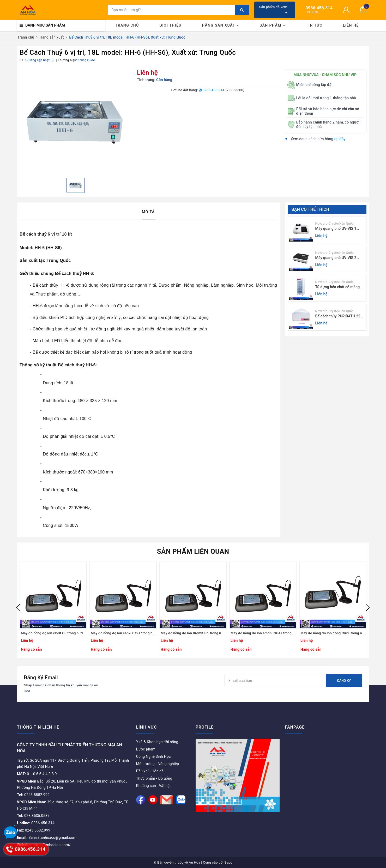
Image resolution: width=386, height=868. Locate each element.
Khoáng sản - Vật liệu (154, 786)
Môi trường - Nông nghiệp (158, 764)
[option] (76, 122)
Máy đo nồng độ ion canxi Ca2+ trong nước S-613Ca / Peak (123, 633)
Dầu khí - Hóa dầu (151, 771)
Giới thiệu (170, 25)
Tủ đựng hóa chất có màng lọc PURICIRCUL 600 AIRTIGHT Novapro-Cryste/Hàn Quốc (338, 287)
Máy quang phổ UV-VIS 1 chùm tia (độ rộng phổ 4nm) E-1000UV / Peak (339, 229)
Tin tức (314, 25)
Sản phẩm (272, 25)
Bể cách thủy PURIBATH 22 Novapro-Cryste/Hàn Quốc (338, 316)
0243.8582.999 (33, 795)
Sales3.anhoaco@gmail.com (47, 838)
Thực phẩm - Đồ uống (154, 778)
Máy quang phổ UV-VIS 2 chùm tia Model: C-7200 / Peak (336, 258)
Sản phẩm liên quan (193, 551)
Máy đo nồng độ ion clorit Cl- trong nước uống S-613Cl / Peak (53, 633)
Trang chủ (127, 25)
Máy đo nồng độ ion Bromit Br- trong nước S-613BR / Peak (193, 633)
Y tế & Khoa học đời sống (157, 742)
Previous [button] (18, 608)
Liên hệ (351, 25)
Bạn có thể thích (310, 209)
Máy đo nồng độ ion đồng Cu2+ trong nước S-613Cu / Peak (333, 633)
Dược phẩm (146, 749)
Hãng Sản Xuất (221, 25)
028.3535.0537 (33, 816)
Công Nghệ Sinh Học (153, 756)
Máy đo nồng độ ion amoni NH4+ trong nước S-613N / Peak (263, 633)
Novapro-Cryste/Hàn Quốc (334, 224)
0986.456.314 (212, 90)
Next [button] (368, 608)
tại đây (340, 139)
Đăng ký (344, 681)
